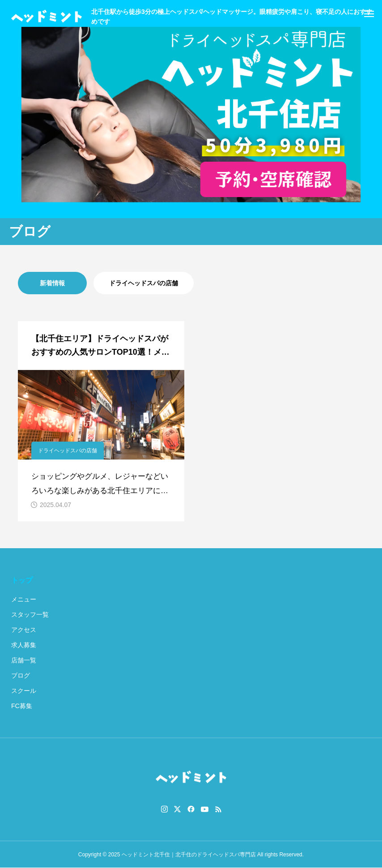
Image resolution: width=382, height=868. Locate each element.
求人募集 (24, 645)
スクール (24, 691)
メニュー (24, 599)
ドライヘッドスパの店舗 (144, 283)
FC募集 (22, 706)
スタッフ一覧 (30, 614)
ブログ (21, 675)
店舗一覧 (24, 660)
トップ (22, 580)
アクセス (24, 630)
